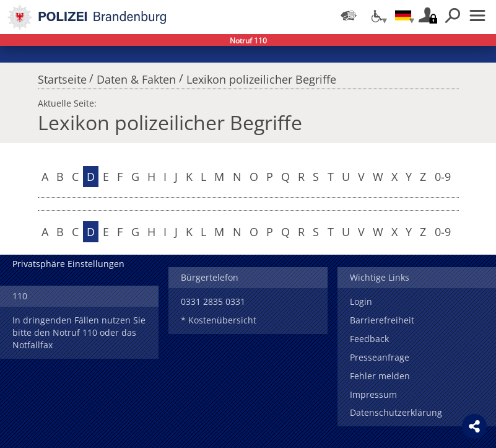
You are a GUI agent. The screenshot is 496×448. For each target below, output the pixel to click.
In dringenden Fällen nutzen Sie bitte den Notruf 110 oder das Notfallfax (79, 332)
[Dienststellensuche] (349, 15)
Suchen (453, 15)
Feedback (369, 339)
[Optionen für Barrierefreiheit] (376, 15)
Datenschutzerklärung (396, 412)
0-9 (443, 177)
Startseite (62, 76)
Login (361, 301)
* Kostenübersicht (219, 320)
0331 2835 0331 (213, 301)
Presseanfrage (380, 357)
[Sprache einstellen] (403, 15)
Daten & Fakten (136, 76)
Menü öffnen (477, 15)
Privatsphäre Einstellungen (68, 264)
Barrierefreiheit (382, 320)
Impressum (373, 394)
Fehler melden (380, 376)
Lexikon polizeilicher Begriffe (261, 76)
